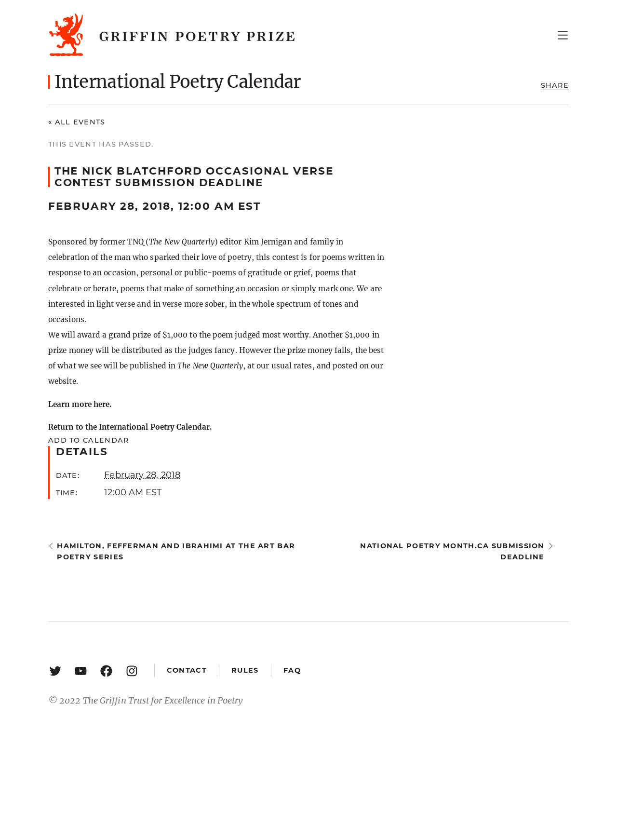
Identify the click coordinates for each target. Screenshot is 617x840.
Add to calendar (88, 440)
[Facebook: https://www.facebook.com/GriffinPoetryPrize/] (106, 671)
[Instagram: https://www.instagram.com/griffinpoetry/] (132, 671)
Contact (187, 670)
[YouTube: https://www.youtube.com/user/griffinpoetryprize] (81, 671)
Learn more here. (80, 404)
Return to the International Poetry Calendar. (130, 427)
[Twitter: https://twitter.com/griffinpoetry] (55, 671)
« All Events (77, 122)
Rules (245, 670)
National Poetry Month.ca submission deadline (452, 551)
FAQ (292, 670)
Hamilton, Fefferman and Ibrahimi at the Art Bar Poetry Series (176, 551)
